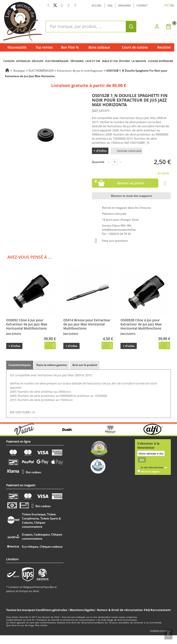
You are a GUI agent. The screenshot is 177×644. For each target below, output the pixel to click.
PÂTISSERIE (77, 61)
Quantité (98, 162)
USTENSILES (23, 61)
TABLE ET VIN (110, 61)
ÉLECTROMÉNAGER (57, 61)
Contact (142, 5)
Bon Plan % (70, 47)
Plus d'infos (41, 625)
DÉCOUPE (38, 61)
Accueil (97, 5)
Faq (110, 5)
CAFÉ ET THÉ (93, 61)
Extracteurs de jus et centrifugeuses (80, 70)
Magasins (125, 5)
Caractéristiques (20, 365)
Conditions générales (52, 610)
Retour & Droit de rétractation (120, 610)
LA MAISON (139, 61)
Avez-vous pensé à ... (29, 257)
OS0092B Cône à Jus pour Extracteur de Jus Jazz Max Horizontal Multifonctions (141, 324)
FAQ (147, 610)
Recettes (164, 47)
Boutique (19, 70)
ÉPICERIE (125, 61)
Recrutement (161, 610)
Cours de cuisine (135, 47)
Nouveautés (17, 47)
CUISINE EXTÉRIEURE (161, 61)
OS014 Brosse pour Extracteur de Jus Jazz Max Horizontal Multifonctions (87, 324)
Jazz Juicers (14, 334)
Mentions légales (82, 610)
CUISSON (9, 61)
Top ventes (44, 47)
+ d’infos (100, 151)
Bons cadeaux (99, 47)
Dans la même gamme (52, 365)
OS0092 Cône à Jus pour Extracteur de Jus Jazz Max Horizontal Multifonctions (27, 324)
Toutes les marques (21, 610)
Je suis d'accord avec (154, 469)
